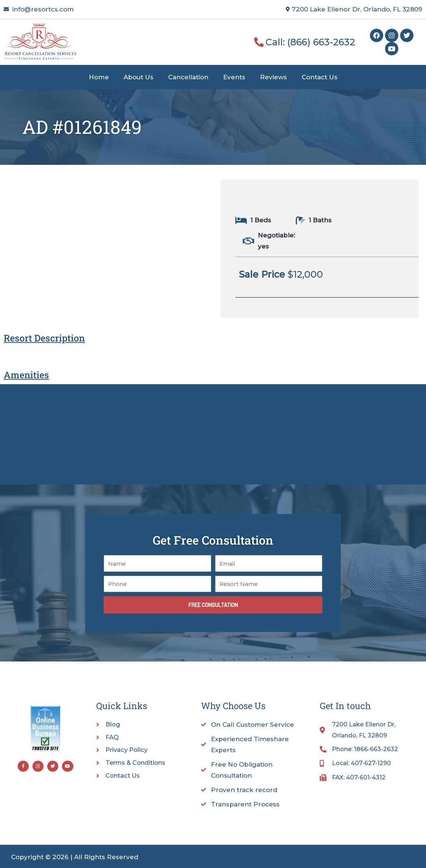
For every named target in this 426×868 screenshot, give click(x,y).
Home (99, 77)
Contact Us (320, 77)
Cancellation (188, 77)
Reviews (273, 77)
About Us (138, 77)
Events (234, 77)
